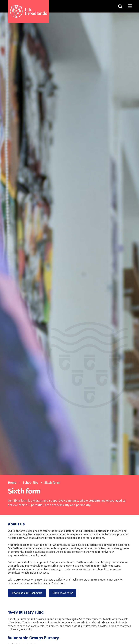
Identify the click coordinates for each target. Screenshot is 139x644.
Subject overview (63, 593)
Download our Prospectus (27, 593)
